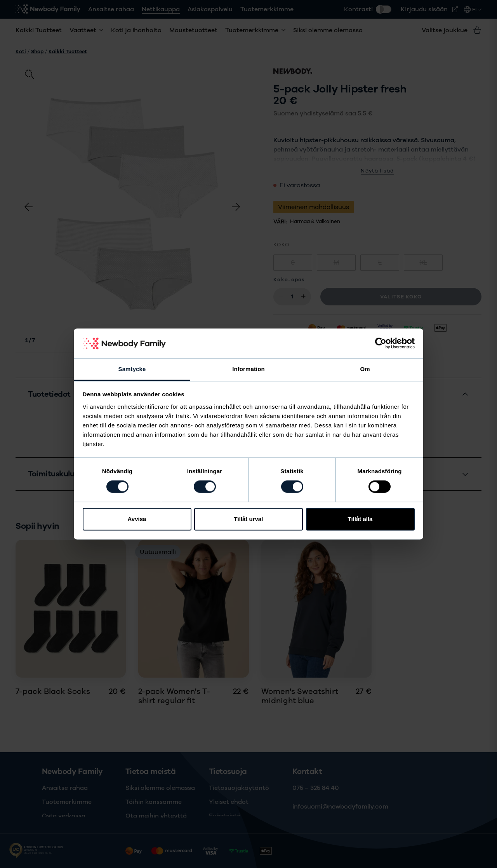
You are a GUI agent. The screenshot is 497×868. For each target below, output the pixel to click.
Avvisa (137, 519)
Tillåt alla (360, 519)
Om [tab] (365, 369)
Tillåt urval (249, 519)
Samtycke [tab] (132, 369)
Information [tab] (248, 369)
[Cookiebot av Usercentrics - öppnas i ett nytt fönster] (381, 343)
